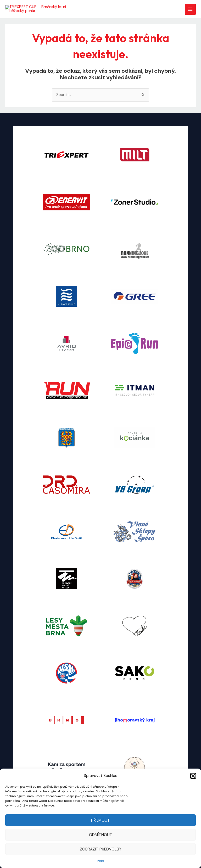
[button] (193, 776)
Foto (101, 861)
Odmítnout (101, 835)
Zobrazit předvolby (101, 849)
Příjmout (100, 820)
